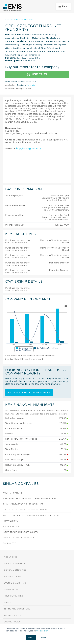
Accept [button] (31, 638)
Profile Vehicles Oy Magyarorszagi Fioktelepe (31, 515)
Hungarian (31, 85)
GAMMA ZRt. (9, 543)
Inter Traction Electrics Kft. (20, 532)
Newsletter (11, 589)
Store (7, 602)
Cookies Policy (42, 631)
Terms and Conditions (17, 609)
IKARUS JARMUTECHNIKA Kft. (19, 538)
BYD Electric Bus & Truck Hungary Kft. (26, 510)
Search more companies (19, 20)
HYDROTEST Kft (12, 527)
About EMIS (10, 557)
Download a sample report (18, 89)
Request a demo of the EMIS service (29, 393)
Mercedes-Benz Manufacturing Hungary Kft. (30, 499)
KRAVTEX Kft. (10, 521)
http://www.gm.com (29, 149)
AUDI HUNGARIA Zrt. (14, 493)
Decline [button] (43, 638)
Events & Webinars (15, 583)
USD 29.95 (37, 74)
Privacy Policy (13, 615)
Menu (63, 6)
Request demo (12, 577)
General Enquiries (15, 570)
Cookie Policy (12, 622)
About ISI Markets (14, 564)
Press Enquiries (13, 596)
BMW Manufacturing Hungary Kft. (23, 504)
